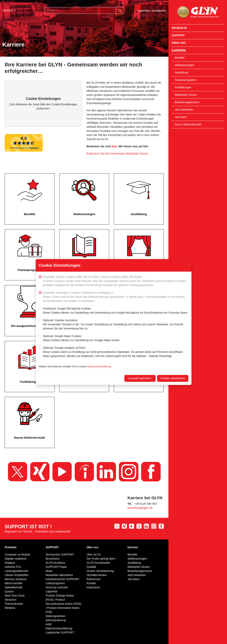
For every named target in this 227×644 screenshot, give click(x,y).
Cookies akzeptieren (173, 378)
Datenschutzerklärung (99, 367)
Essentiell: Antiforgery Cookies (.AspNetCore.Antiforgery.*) (116, 297)
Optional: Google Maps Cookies (81, 338)
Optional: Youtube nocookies (116, 325)
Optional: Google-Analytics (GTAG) (116, 352)
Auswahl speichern (140, 378)
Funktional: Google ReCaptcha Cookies (116, 311)
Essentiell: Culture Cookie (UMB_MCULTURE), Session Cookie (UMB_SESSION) (116, 281)
